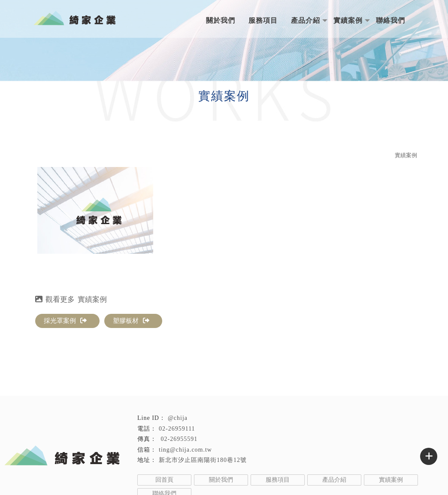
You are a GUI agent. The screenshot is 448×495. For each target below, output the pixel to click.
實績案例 (348, 20)
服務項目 (263, 20)
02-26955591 (178, 439)
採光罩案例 (65, 321)
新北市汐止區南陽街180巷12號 (203, 460)
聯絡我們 (390, 20)
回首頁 (164, 480)
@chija (178, 418)
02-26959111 (177, 429)
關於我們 (221, 20)
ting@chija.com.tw (185, 450)
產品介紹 (306, 20)
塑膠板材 (131, 321)
